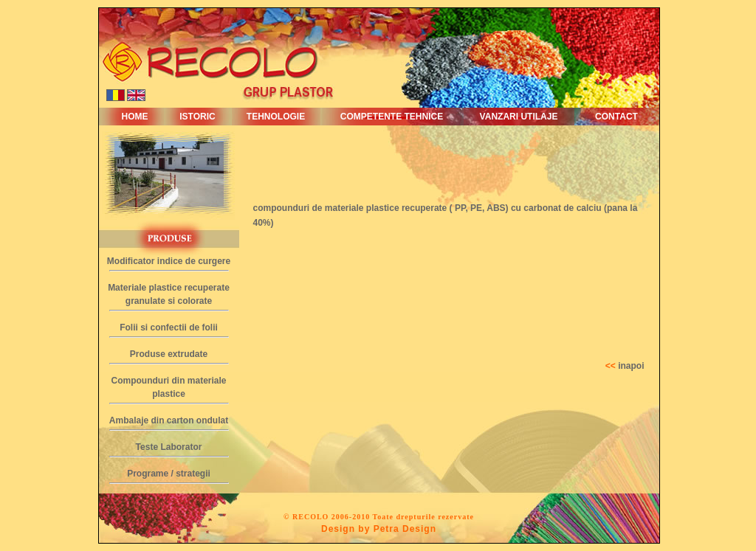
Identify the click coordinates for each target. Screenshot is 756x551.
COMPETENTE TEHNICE (392, 117)
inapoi (631, 366)
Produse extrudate (169, 354)
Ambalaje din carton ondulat (169, 420)
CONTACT (616, 117)
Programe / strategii (169, 474)
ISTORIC (197, 117)
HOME (135, 117)
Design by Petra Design (379, 529)
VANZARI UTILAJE (519, 117)
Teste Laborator (169, 447)
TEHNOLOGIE (276, 117)
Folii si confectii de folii (169, 328)
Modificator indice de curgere (169, 261)
